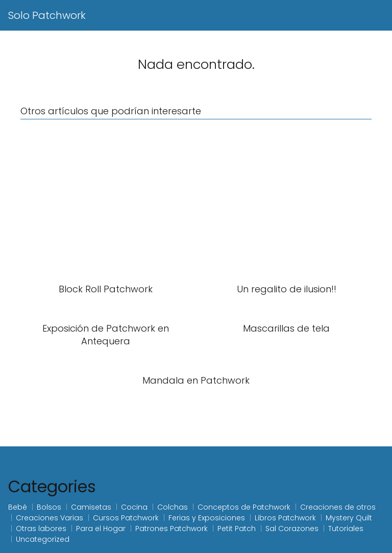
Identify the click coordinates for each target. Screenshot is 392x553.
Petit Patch (237, 529)
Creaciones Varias (50, 518)
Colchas (173, 507)
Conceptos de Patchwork (244, 507)
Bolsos (49, 507)
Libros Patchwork (285, 518)
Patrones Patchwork (171, 529)
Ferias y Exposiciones (207, 518)
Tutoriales (346, 529)
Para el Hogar (101, 529)
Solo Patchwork (47, 15)
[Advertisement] (196, 201)
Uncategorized (43, 539)
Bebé (18, 507)
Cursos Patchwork (126, 518)
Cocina (134, 507)
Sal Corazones (292, 529)
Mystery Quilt (349, 518)
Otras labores (41, 529)
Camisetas (91, 507)
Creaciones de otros (338, 507)
